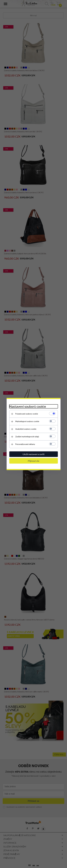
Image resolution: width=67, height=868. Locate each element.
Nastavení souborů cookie (28, 406)
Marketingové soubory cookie (27, 421)
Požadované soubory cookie (27, 414)
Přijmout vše (33, 461)
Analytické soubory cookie (26, 429)
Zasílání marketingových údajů (27, 437)
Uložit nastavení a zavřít (33, 454)
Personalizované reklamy (25, 444)
